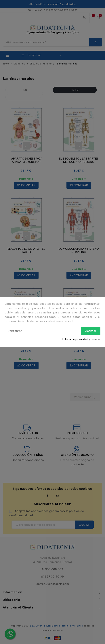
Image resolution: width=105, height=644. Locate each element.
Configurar (15, 331)
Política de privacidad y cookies (81, 339)
